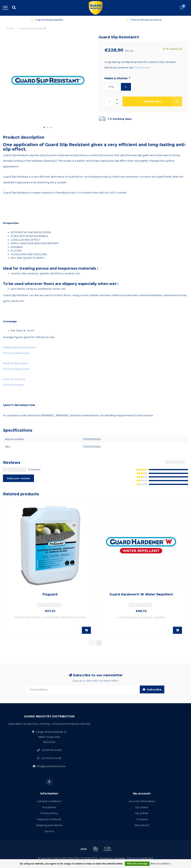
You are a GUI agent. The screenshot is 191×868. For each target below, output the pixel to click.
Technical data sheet (16, 353)
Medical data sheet (15, 363)
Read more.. (143, 67)
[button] (44, 127)
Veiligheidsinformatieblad (19, 347)
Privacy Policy (49, 813)
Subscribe (152, 689)
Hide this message (137, 864)
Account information (142, 801)
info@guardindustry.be (51, 766)
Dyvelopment (146, 858)
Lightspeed (119, 858)
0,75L (111, 87)
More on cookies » (161, 864)
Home (10, 28)
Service (49, 831)
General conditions (49, 801)
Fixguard (50, 594)
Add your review (18, 478)
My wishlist (142, 813)
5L (126, 87)
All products (142, 825)
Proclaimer (49, 807)
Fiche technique (13, 385)
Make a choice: (117, 78)
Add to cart (163, 101)
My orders (142, 807)
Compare (142, 819)
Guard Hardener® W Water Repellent (141, 594)
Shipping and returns (49, 825)
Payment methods (49, 819)
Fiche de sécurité (14, 379)
